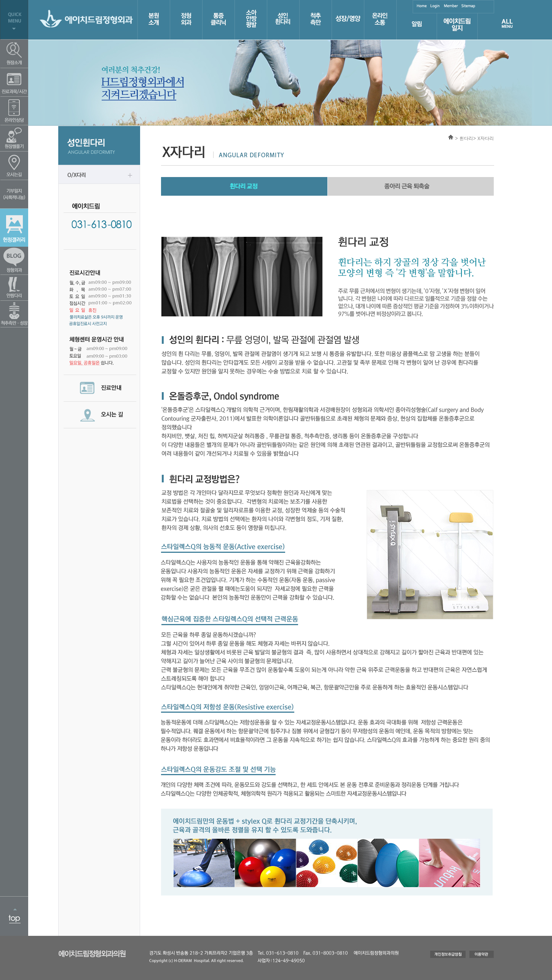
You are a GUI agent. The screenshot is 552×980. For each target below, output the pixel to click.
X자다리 (486, 138)
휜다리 (466, 138)
